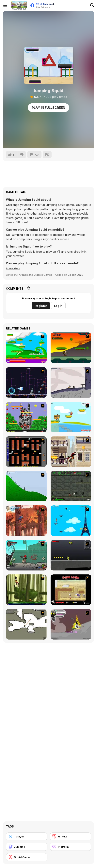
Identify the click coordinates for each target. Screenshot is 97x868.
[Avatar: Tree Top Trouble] (26, 521)
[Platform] (71, 847)
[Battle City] (26, 452)
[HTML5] (71, 836)
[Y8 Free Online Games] (19, 5)
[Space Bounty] (71, 486)
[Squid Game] (27, 857)
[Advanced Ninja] (26, 624)
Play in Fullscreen (48, 108)
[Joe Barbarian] (71, 348)
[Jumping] (27, 847)
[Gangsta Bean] (26, 555)
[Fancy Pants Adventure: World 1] (71, 382)
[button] (13, 268)
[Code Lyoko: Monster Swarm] (26, 590)
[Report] (34, 155)
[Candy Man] (26, 348)
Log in (58, 306)
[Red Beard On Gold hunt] (71, 417)
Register (41, 306)
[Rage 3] (71, 624)
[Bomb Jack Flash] (26, 417)
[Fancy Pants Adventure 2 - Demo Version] (26, 486)
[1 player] (27, 836)
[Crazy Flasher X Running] (71, 555)
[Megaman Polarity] (26, 382)
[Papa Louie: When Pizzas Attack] (71, 590)
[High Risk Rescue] (71, 452)
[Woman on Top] (71, 521)
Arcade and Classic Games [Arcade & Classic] (35, 275)
